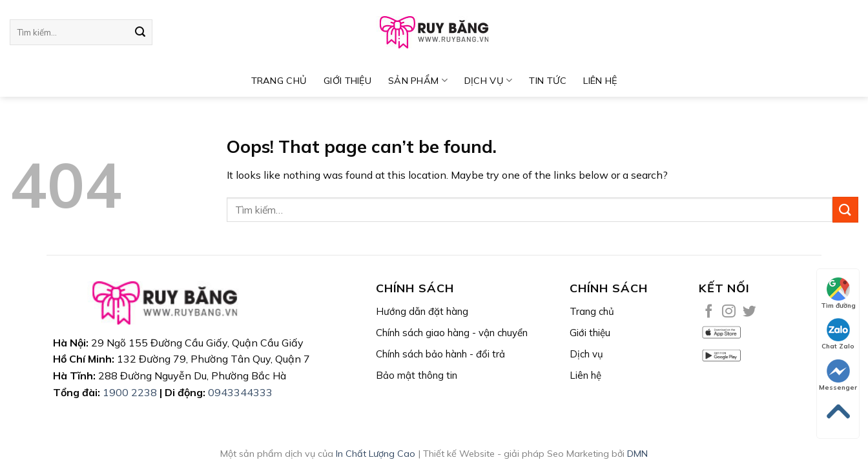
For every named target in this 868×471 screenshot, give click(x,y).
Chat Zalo (838, 334)
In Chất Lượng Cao (376, 454)
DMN (637, 454)
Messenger (838, 376)
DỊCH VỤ (489, 80)
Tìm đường (838, 294)
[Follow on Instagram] (729, 312)
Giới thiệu (347, 81)
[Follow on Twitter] (749, 312)
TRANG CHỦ (279, 81)
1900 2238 (130, 392)
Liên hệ (600, 81)
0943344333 (240, 392)
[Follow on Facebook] (709, 312)
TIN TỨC (548, 81)
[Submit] (140, 32)
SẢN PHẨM (418, 80)
